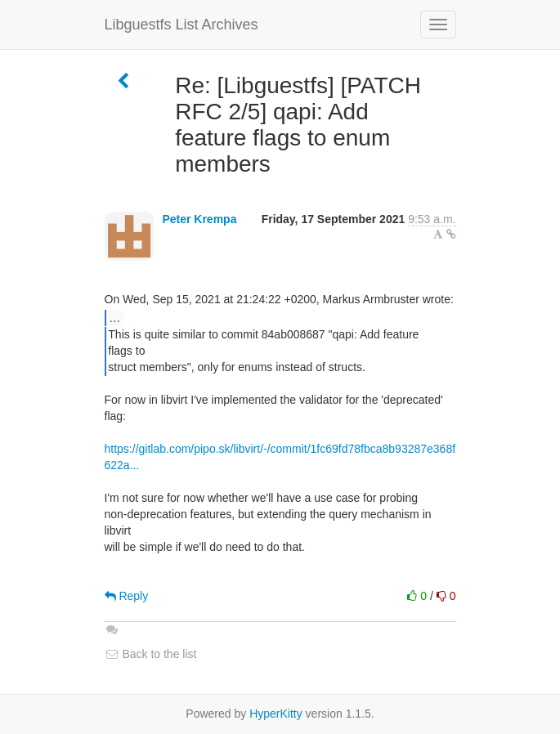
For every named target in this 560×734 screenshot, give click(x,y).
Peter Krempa (199, 219)
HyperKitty (276, 714)
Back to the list (151, 654)
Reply (127, 596)
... (115, 317)
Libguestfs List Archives (181, 25)
